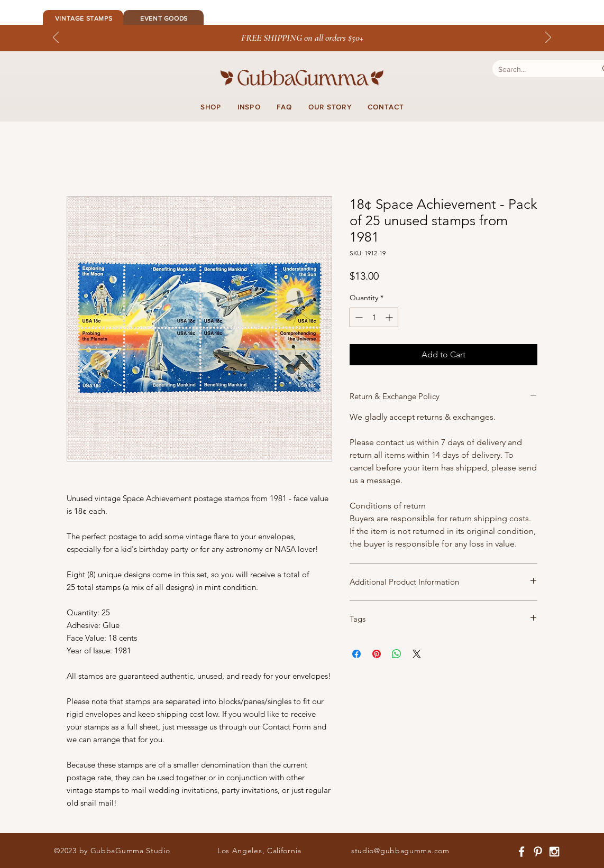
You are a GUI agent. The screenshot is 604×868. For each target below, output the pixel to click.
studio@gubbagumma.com (400, 851)
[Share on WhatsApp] (397, 654)
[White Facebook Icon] (521, 852)
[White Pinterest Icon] (538, 852)
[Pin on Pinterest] (377, 654)
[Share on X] (417, 654)
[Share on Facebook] (356, 654)
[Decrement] (358, 317)
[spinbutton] (374, 317)
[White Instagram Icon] (554, 852)
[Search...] (537, 70)
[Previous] (56, 38)
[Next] (548, 38)
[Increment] (390, 317)
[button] (211, 107)
